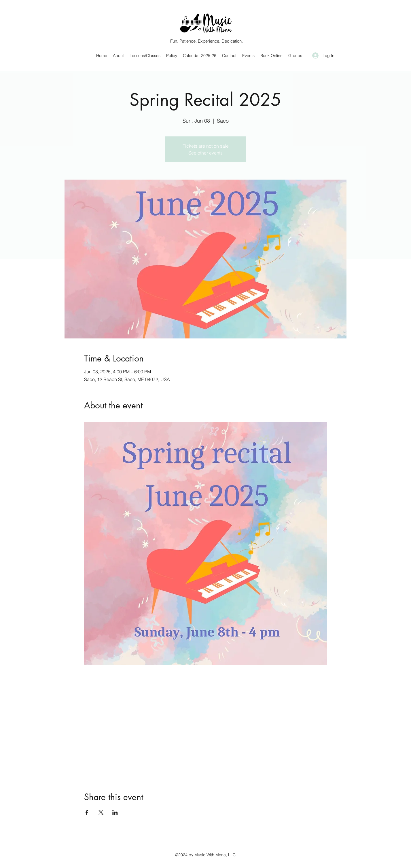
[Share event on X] (101, 812)
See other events (205, 153)
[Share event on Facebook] (87, 812)
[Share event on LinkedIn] (115, 812)
